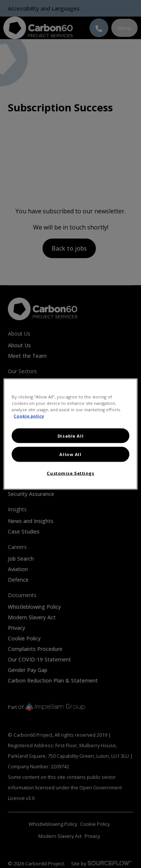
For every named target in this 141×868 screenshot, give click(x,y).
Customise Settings (70, 473)
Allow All (70, 454)
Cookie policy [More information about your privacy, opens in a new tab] (29, 416)
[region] (70, 434)
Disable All (70, 436)
